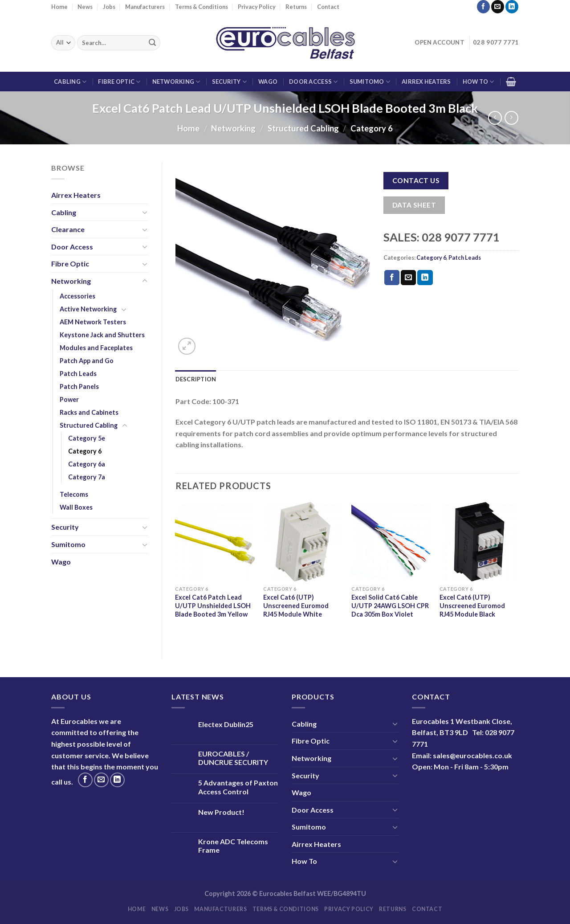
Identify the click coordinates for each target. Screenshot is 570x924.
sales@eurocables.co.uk (472, 755)
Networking (176, 82)
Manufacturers (145, 7)
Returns (296, 7)
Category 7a (87, 477)
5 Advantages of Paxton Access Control (238, 787)
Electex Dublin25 (226, 724)
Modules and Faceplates (96, 348)
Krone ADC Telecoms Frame (233, 846)
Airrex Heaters (426, 82)
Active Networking (88, 309)
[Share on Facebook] (392, 278)
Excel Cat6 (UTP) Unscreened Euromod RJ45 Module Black (472, 605)
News (85, 7)
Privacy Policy (257, 7)
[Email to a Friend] (408, 278)
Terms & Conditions (202, 7)
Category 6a (87, 464)
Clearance (68, 229)
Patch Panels (79, 386)
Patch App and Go (87, 361)
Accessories (77, 296)
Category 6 (372, 128)
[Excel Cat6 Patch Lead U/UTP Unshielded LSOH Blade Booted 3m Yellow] (215, 542)
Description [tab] (196, 379)
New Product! (221, 812)
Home (59, 7)
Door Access (313, 82)
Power (69, 399)
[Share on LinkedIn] (425, 278)
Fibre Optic (119, 82)
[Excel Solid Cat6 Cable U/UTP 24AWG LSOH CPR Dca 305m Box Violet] (391, 542)
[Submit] (152, 43)
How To (478, 82)
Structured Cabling (303, 128)
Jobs (109, 7)
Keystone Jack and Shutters (102, 335)
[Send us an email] (498, 7)
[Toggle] (145, 212)
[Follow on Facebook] (483, 7)
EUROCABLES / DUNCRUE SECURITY (233, 758)
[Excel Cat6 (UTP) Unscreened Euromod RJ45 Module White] (303, 542)
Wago (268, 82)
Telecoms (74, 494)
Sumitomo (370, 82)
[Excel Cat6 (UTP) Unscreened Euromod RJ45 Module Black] (479, 542)
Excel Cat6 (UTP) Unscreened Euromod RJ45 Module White (296, 605)
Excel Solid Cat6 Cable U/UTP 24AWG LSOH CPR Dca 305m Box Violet (390, 605)
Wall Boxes (76, 507)
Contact (328, 7)
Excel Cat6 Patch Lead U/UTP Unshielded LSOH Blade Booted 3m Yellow (213, 605)
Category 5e (87, 438)
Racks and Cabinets (89, 412)
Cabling (70, 82)
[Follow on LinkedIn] (512, 7)
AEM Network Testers (93, 322)
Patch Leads (78, 374)
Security (230, 82)
